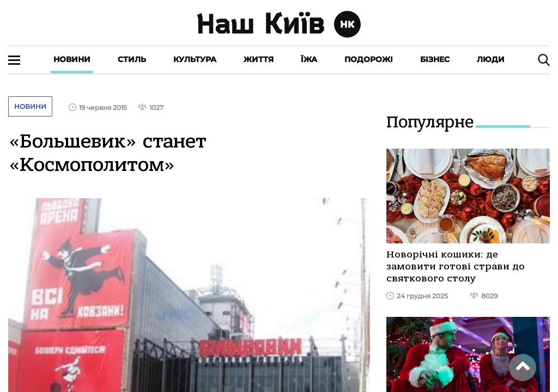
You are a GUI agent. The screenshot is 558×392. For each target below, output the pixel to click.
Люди (491, 59)
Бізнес (435, 59)
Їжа (309, 59)
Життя (259, 59)
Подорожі (369, 59)
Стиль (132, 59)
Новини (72, 59)
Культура (195, 59)
